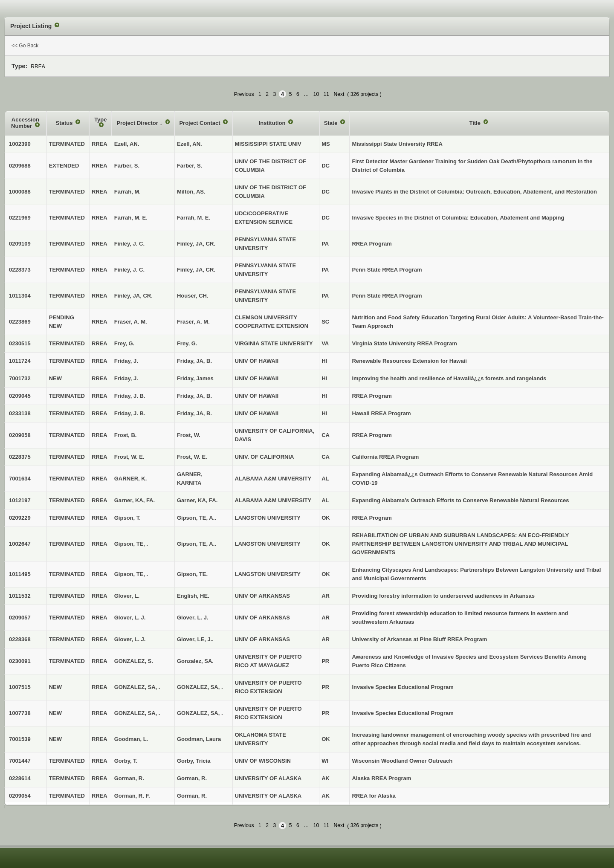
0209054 (20, 796)
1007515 (20, 687)
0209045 (20, 396)
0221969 (20, 218)
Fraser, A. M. (193, 322)
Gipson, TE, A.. (197, 518)
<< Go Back (25, 46)
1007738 (20, 713)
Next (339, 94)
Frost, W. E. (192, 457)
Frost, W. (189, 435)
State (332, 123)
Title (475, 123)
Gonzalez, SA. (195, 661)
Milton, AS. (191, 192)
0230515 (20, 343)
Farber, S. (190, 166)
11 (326, 94)
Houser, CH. (193, 296)
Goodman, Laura (199, 739)
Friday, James (195, 378)
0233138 (20, 413)
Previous (244, 94)
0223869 (20, 322)
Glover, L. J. (193, 618)
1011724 (20, 361)
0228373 (20, 270)
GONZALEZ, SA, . (200, 687)
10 (316, 94)
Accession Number (25, 123)
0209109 (20, 244)
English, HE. (193, 596)
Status (65, 123)
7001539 (20, 739)
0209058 (20, 435)
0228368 (20, 639)
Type (100, 120)
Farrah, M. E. (194, 218)
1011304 (20, 296)
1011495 (20, 574)
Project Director (138, 123)
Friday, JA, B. (194, 361)
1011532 (20, 596)
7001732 (20, 378)
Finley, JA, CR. (196, 244)
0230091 (20, 661)
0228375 (20, 457)
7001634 (20, 479)
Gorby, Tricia (194, 761)
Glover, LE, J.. (195, 639)
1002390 (20, 144)
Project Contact (200, 123)
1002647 (20, 544)
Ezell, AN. (190, 144)
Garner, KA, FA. (197, 500)
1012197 (20, 500)
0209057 (20, 618)
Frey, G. (187, 343)
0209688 (20, 166)
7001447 (20, 761)
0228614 (20, 778)
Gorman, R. (192, 778)
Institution (273, 123)
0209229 (20, 518)
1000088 (20, 192)
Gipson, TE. (192, 574)
